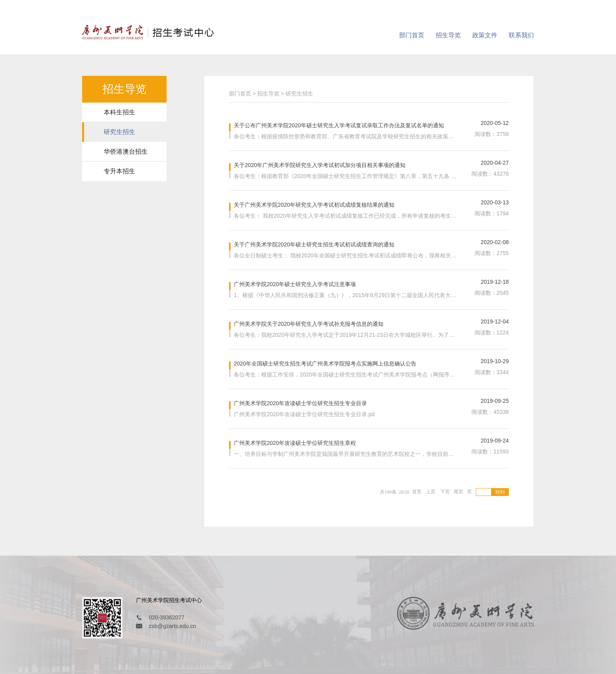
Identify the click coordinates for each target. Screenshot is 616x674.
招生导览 (448, 35)
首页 (417, 491)
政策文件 (485, 35)
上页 (431, 491)
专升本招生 (119, 171)
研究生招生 (119, 132)
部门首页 (412, 35)
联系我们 (521, 35)
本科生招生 (119, 112)
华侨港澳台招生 (126, 152)
